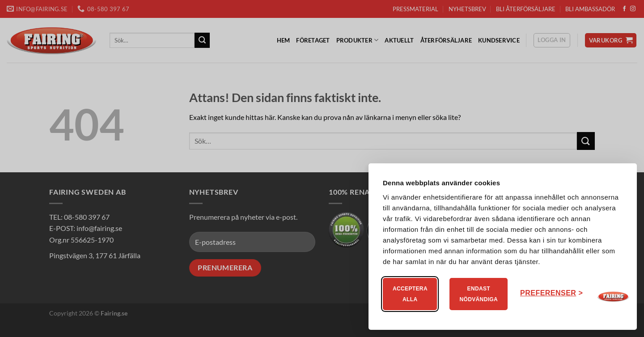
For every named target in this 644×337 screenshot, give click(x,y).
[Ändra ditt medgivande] (551, 293)
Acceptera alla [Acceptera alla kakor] (410, 294)
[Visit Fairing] (613, 297)
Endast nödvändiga (479, 294)
